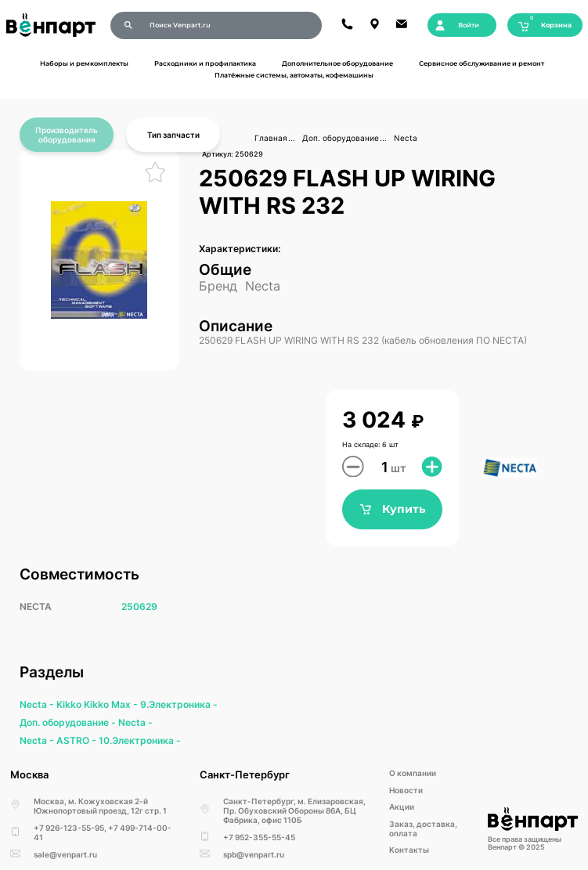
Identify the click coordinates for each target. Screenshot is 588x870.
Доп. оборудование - (69, 722)
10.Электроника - (140, 740)
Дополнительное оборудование (337, 63)
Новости (406, 790)
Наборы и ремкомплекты (84, 63)
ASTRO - (78, 740)
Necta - (38, 704)
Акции (402, 807)
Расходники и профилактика (205, 63)
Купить (393, 509)
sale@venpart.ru (65, 854)
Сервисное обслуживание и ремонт (482, 63)
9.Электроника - (179, 704)
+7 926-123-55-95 (69, 828)
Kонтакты (409, 850)
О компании (413, 773)
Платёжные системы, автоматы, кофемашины (294, 75)
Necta (406, 138)
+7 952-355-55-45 (259, 837)
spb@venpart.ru (254, 854)
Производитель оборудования (67, 135)
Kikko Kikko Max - (98, 704)
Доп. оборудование (341, 138)
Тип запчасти (173, 135)
